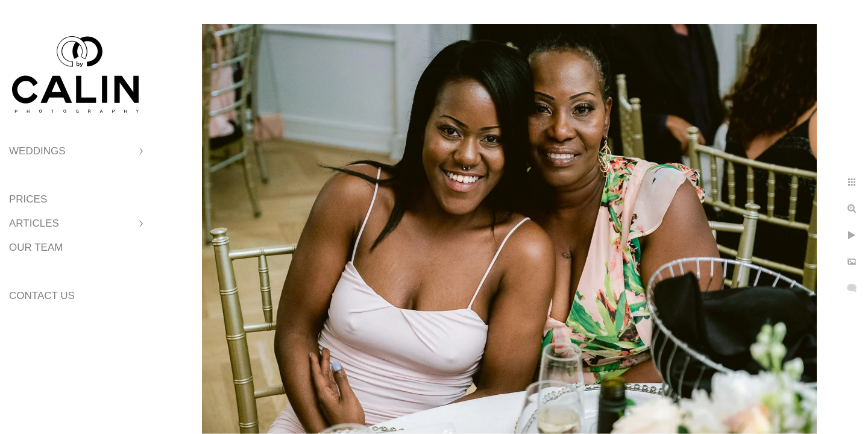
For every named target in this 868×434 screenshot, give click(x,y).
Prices (28, 199)
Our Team (36, 247)
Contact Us (42, 296)
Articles (34, 223)
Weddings (37, 151)
